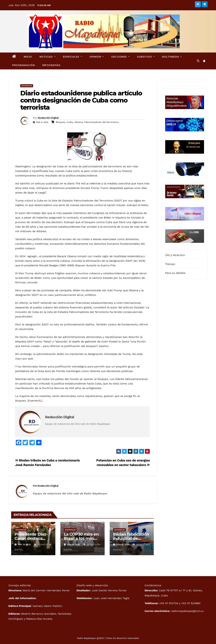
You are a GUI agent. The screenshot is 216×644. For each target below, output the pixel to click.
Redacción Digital (48, 118)
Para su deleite (175, 273)
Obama (78, 122)
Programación (23, 65)
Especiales (72, 57)
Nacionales (27, 86)
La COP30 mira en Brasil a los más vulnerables (81, 538)
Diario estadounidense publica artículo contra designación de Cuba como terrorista (81, 100)
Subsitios (146, 57)
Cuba (70, 122)
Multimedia (172, 57)
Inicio (28, 57)
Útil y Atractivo (175, 255)
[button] (198, 61)
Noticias (48, 57)
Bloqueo (61, 122)
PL (40, 401)
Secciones (120, 57)
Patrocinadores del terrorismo (101, 122)
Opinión (97, 57)
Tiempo (170, 264)
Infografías (51, 65)
